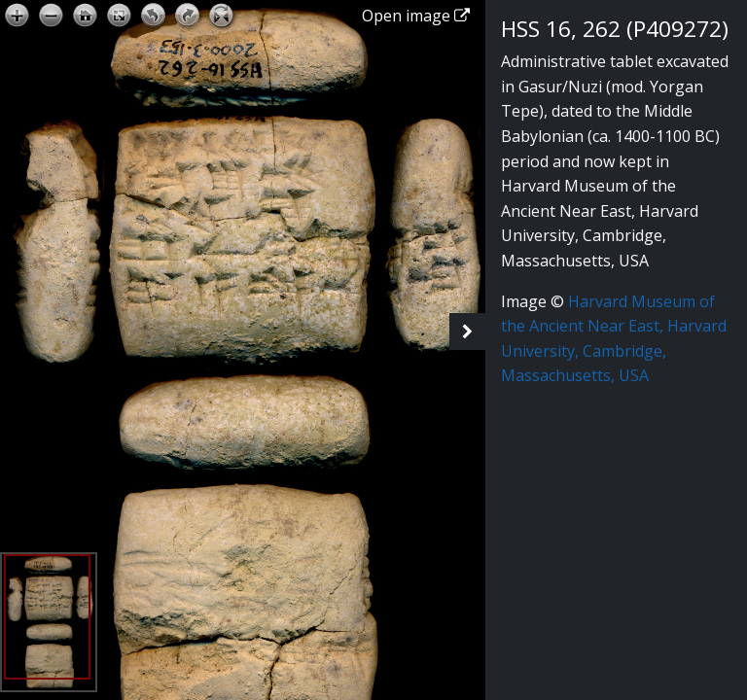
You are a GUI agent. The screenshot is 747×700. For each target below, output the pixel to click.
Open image (416, 16)
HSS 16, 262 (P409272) (615, 29)
